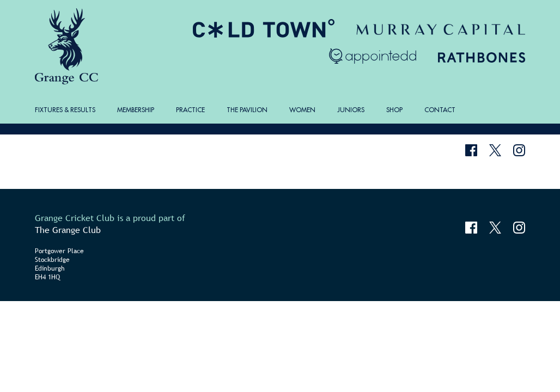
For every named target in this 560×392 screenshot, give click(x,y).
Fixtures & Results (65, 110)
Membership (136, 110)
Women (302, 110)
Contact (440, 110)
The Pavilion (247, 110)
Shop (394, 110)
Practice (190, 110)
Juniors (351, 110)
